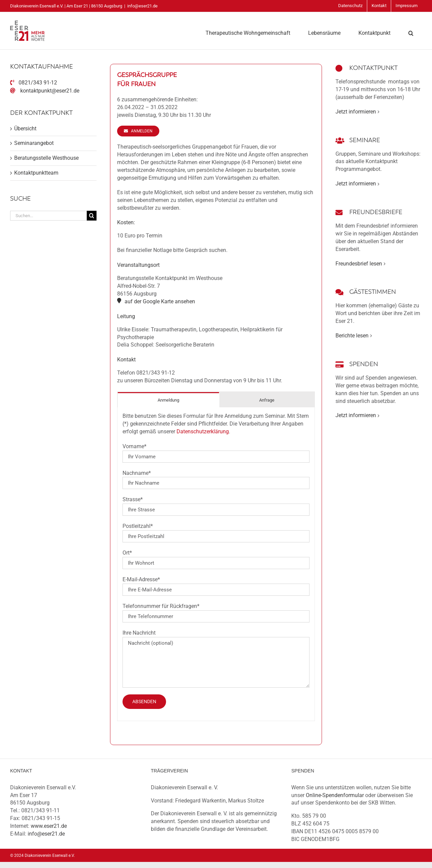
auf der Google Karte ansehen (160, 301)
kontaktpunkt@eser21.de (50, 91)
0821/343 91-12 (38, 83)
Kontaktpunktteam (36, 173)
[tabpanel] (216, 564)
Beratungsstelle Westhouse (46, 158)
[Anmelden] (138, 131)
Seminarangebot (34, 143)
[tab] (168, 400)
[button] (411, 32)
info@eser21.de (142, 6)
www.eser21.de (49, 826)
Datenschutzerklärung (203, 431)
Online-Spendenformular (335, 795)
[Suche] (92, 216)
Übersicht (25, 129)
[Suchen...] (48, 216)
